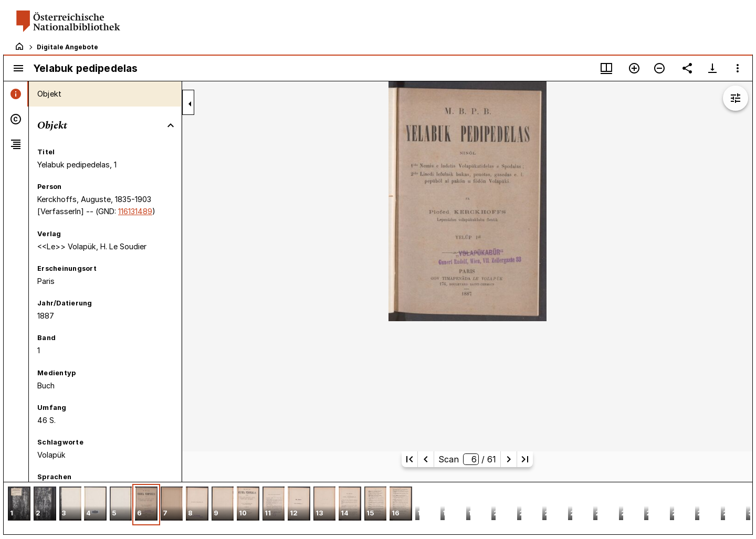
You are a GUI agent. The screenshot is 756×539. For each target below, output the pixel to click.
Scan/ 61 (467, 459)
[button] (19, 505)
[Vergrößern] (634, 68)
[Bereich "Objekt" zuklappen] (171, 125)
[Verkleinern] (659, 68)
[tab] (16, 94)
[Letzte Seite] (525, 459)
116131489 (135, 211)
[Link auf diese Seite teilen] (687, 68)
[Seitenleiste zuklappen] (190, 104)
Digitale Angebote (67, 47)
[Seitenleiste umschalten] (18, 68)
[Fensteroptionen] (738, 68)
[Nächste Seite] (509, 459)
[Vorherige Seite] (426, 459)
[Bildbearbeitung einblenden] (736, 98)
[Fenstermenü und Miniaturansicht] (606, 68)
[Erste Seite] (409, 459)
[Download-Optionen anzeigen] (712, 68)
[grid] (378, 508)
